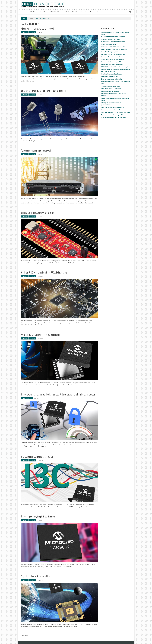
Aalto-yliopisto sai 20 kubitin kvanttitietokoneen (113, 42)
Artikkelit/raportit (27, 398)
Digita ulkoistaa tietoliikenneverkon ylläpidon (112, 107)
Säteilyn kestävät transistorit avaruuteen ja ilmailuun (44, 91)
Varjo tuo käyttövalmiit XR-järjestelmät (111, 89)
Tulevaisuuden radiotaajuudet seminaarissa (112, 64)
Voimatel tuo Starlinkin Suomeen (109, 76)
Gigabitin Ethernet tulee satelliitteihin (37, 576)
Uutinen (24, 32)
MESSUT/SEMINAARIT (71, 12)
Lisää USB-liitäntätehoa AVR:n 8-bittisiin (39, 213)
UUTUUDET (43, 12)
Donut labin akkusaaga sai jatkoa (109, 52)
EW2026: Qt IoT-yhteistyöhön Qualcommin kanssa (114, 47)
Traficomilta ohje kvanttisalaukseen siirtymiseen (113, 54)
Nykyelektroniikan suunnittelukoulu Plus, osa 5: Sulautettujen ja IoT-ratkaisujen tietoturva (59, 394)
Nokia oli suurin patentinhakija (109, 44)
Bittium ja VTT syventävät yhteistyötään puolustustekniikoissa (111, 104)
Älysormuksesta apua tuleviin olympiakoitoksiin (113, 115)
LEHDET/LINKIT (94, 12)
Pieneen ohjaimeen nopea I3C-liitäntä (37, 456)
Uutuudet (32, 32)
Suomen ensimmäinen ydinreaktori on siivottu (113, 59)
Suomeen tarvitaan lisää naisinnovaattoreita (112, 57)
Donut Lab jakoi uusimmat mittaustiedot (111, 79)
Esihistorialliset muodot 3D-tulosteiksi (111, 110)
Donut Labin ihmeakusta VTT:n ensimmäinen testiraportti (116, 112)
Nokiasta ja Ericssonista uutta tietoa (110, 39)
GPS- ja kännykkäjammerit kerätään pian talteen (113, 117)
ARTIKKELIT (33, 12)
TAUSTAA (83, 12)
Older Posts (24, 636)
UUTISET (24, 12)
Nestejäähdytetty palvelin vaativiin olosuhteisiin (113, 37)
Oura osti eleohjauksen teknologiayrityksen (112, 62)
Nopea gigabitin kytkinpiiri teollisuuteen (38, 516)
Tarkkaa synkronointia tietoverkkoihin (37, 150)
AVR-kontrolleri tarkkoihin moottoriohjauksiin (40, 334)
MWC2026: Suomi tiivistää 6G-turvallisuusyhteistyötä (115, 67)
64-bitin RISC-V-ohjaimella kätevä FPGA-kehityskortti (44, 272)
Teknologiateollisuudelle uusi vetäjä (110, 91)
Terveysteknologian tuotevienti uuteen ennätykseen (114, 49)
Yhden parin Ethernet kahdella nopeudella (38, 28)
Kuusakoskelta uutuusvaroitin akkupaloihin (112, 74)
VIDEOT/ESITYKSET (55, 12)
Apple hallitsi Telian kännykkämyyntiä (110, 86)
